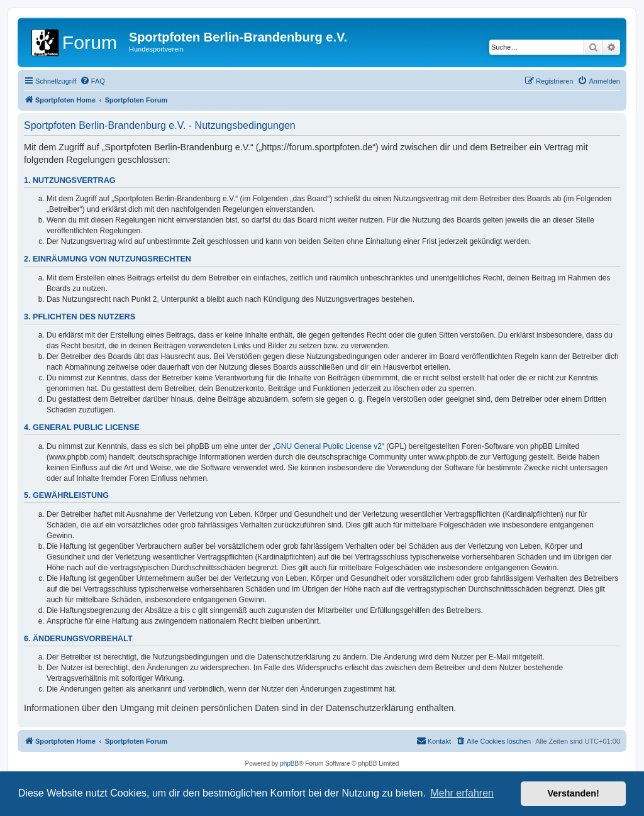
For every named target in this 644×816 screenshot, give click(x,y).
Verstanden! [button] (574, 793)
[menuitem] (92, 81)
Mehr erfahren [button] (462, 793)
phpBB (289, 764)
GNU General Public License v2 (329, 446)
